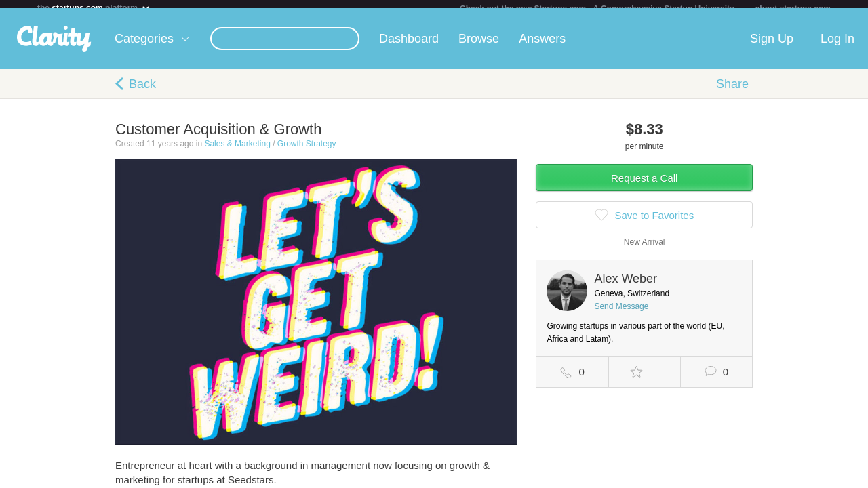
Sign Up (772, 47)
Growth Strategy (307, 152)
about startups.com (793, 9)
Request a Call (644, 186)
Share (732, 92)
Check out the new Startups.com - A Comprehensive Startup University (597, 9)
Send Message (621, 314)
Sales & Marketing (237, 152)
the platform (94, 8)
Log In (837, 47)
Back (142, 92)
